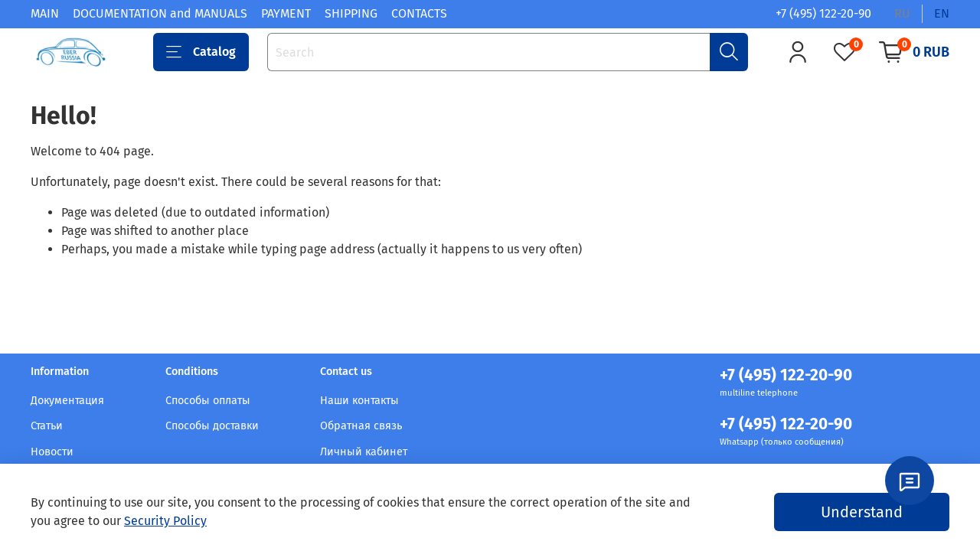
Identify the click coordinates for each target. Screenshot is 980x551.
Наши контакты (359, 401)
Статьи (47, 426)
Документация (67, 401)
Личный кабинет (364, 452)
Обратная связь (361, 426)
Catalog (201, 52)
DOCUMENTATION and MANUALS (160, 13)
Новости (52, 452)
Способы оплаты (208, 401)
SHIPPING (351, 13)
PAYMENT (286, 13)
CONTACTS (419, 13)
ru (902, 13)
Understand (862, 512)
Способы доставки (212, 426)
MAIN (45, 13)
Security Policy (165, 521)
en (942, 13)
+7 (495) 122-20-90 (823, 13)
